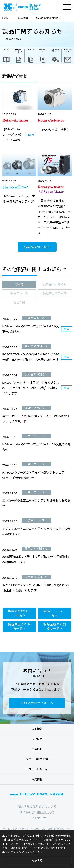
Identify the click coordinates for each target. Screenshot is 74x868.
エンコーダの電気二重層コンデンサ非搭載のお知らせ (36, 503)
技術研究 (37, 739)
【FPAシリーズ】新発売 (53, 130)
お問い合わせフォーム (37, 703)
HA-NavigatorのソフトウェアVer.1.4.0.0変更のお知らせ (30, 329)
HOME (6, 18)
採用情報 (37, 779)
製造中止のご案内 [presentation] (55, 293)
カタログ (6, 50)
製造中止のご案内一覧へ (19, 626)
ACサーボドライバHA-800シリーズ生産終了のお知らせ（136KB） (36, 419)
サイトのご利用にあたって (37, 812)
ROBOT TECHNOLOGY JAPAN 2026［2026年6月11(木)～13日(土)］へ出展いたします (31, 357)
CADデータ (31, 50)
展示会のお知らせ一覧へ (19, 613)
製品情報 (23, 18)
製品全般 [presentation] (19, 302)
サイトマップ (37, 818)
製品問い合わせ (68, 50)
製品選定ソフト (43, 50)
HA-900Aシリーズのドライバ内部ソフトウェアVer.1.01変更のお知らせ (33, 475)
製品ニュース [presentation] (19, 293)
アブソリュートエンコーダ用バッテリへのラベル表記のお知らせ (36, 531)
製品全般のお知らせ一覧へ (55, 626)
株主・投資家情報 (37, 759)
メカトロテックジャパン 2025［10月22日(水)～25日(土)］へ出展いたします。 (36, 588)
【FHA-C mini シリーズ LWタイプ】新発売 (12, 135)
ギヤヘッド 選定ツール (55, 50)
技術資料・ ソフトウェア (19, 51)
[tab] (19, 284)
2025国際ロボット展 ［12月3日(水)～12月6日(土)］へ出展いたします (37, 559)
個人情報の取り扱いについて (37, 806)
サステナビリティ (37, 769)
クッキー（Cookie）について (28, 844)
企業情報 (37, 749)
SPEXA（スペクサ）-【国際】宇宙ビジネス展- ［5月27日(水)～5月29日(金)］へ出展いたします (31, 388)
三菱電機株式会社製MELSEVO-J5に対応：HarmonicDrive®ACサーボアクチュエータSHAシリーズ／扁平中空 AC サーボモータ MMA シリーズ (54, 217)
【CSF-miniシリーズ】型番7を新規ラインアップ (18, 199)
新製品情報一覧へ (37, 247)
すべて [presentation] (19, 284)
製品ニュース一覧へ (55, 613)
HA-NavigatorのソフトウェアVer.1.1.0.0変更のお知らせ (36, 447)
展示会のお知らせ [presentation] (55, 284)
